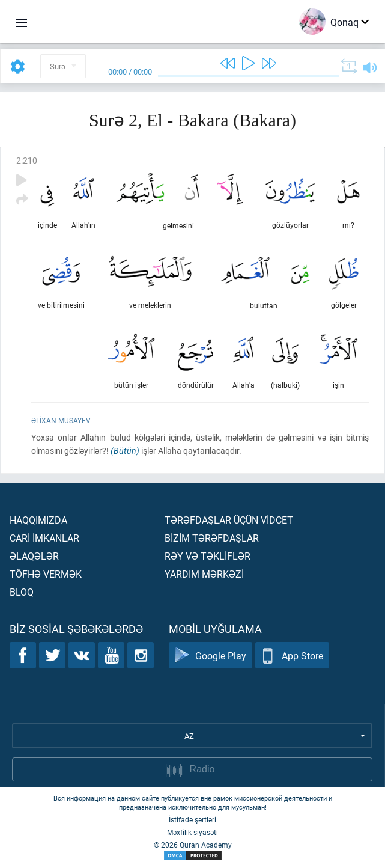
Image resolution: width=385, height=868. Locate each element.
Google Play (211, 656)
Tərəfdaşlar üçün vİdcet (229, 520)
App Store (292, 656)
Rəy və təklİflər (208, 556)
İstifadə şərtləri (192, 819)
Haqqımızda (38, 520)
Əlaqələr (34, 556)
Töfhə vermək (46, 574)
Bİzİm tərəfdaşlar (212, 538)
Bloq (22, 592)
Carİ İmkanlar (44, 538)
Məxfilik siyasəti (192, 832)
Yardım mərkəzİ (204, 574)
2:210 (27, 160)
